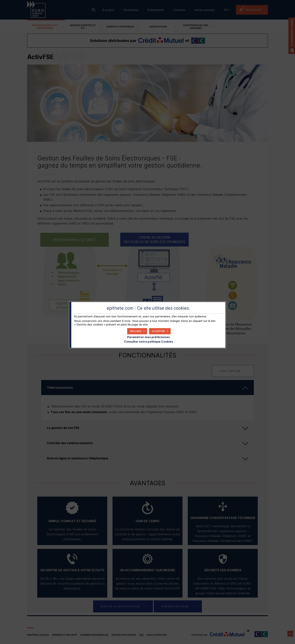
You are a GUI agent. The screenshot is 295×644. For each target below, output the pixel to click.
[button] (160, 331)
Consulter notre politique (149, 342)
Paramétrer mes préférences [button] (149, 337)
